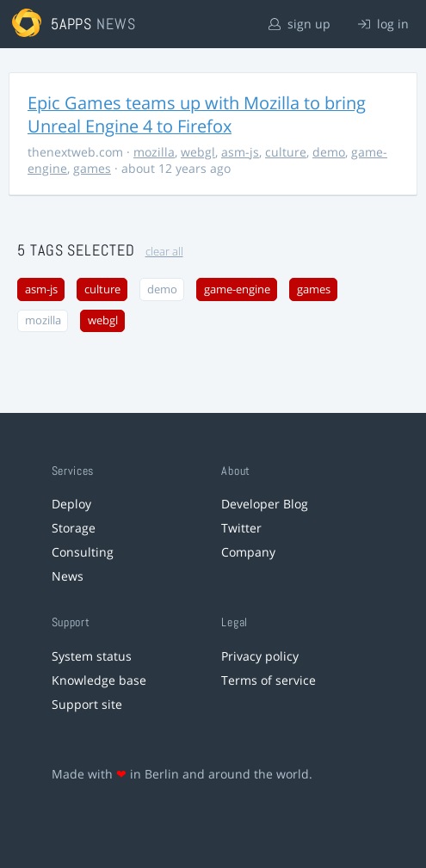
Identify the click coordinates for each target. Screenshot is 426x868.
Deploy (71, 504)
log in (383, 24)
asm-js (240, 152)
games (92, 168)
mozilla (154, 152)
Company (248, 552)
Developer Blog (265, 504)
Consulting (83, 552)
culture (286, 152)
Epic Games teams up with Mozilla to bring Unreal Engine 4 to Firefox (197, 114)
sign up (299, 24)
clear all (164, 252)
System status (92, 656)
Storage (74, 528)
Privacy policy (260, 656)
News (68, 576)
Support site (87, 704)
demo (329, 152)
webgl (198, 152)
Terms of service (269, 680)
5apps (72, 24)
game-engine (237, 289)
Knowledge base (99, 680)
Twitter (241, 528)
